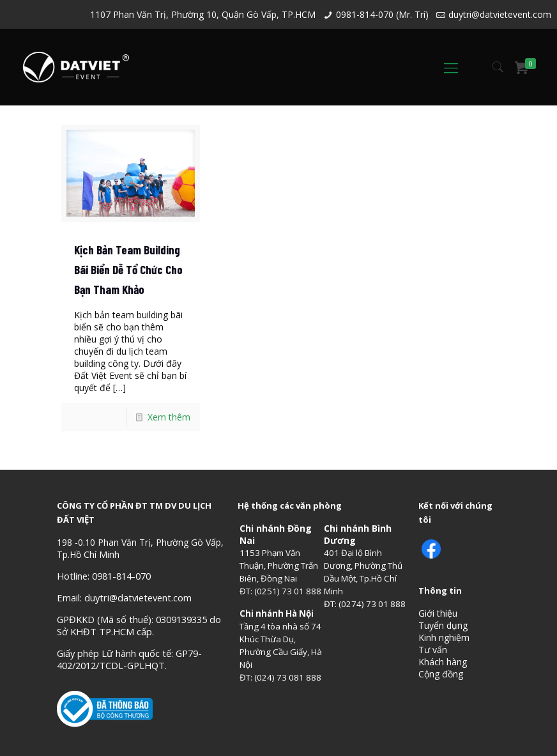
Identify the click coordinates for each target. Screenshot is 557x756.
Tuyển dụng (443, 625)
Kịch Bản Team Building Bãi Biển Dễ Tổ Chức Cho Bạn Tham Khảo (128, 269)
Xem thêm (169, 417)
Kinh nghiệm (444, 637)
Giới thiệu (438, 613)
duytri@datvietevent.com (500, 14)
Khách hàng (443, 662)
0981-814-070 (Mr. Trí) (382, 14)
